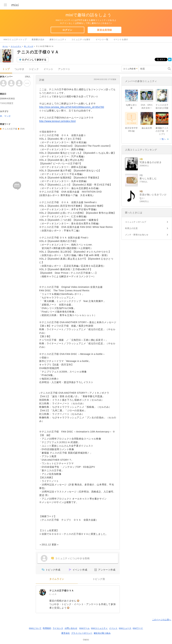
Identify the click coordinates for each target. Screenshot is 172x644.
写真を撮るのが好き (151, 162)
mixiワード (138, 628)
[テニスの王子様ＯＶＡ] (43, 592)
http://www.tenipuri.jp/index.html (57, 121)
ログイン (67, 30)
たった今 (53, 594)
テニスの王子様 (10, 129)
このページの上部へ (162, 620)
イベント (48, 69)
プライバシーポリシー (82, 633)
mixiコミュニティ (99, 628)
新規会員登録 (105, 30)
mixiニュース (125, 628)
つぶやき (19, 69)
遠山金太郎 (147, 128)
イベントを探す (121, 39)
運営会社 (65, 633)
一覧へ (163, 139)
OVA (22, 129)
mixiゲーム (84, 628)
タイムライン (57, 579)
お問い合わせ (71, 628)
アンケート (64, 69)
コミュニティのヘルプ (136, 222)
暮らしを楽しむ (148, 178)
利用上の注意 (131, 228)
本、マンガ (29, 46)
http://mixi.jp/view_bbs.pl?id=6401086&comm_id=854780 (72, 107)
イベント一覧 (102, 39)
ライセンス (58, 628)
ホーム (5, 46)
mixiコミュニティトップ (15, 39)
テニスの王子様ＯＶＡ (62, 591)
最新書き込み (38, 39)
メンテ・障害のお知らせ (137, 235)
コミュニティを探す (81, 39)
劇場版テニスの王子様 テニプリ (162, 131)
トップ (6, 69)
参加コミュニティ (58, 39)
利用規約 (47, 628)
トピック (34, 69)
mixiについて (35, 628)
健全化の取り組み (102, 633)
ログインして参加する (34, 60)
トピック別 (99, 579)
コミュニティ (16, 46)
